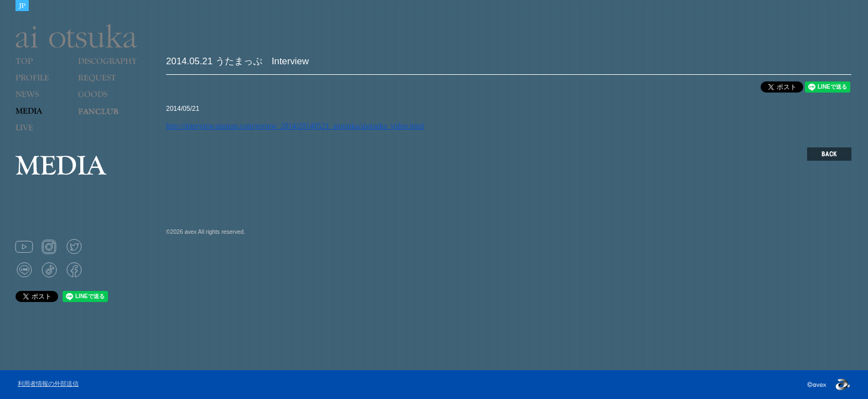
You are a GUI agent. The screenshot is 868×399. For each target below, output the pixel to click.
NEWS (43, 101)
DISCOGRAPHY (107, 68)
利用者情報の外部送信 (48, 383)
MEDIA (43, 118)
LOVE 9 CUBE (105, 118)
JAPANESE (22, 6)
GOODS (105, 101)
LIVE (43, 135)
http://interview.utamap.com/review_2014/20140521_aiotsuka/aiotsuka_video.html (295, 126)
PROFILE (38, 85)
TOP (43, 68)
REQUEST (105, 85)
